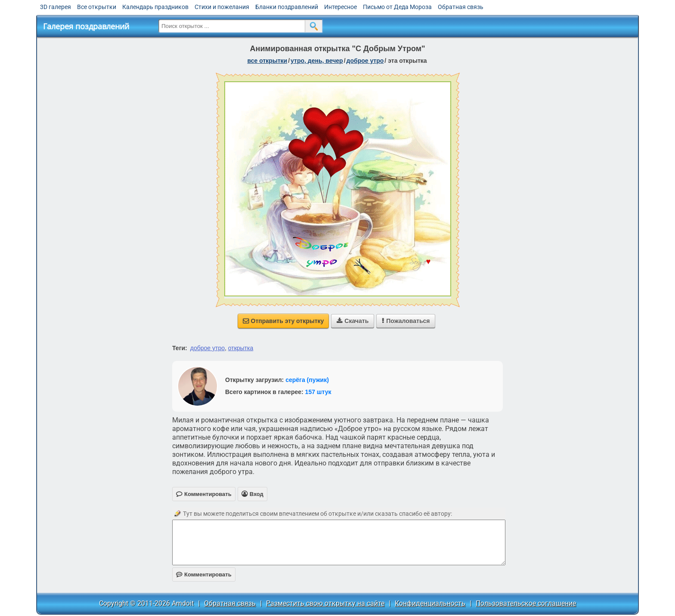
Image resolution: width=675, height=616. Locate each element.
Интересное (341, 7)
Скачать (353, 321)
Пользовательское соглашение (526, 603)
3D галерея (56, 7)
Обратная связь (461, 7)
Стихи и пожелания (222, 7)
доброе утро (365, 61)
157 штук (318, 392)
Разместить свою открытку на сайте (325, 603)
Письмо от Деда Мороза (397, 7)
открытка (241, 348)
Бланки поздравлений (287, 7)
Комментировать (204, 574)
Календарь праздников (155, 7)
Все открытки (97, 7)
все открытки (267, 61)
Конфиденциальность (430, 603)
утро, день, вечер (317, 61)
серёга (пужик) (307, 380)
